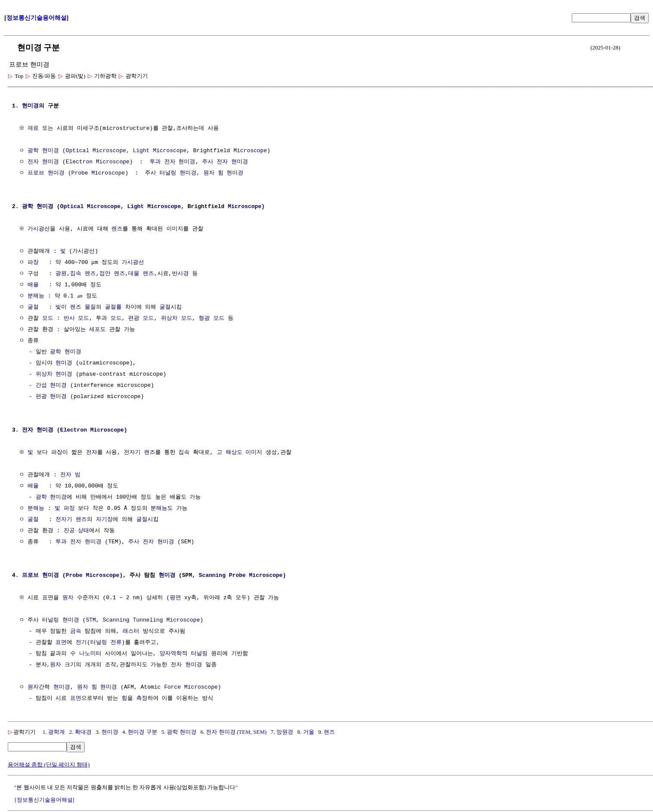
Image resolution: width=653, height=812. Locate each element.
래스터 (131, 631)
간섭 (41, 386)
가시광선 (40, 229)
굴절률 (113, 307)
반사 (69, 319)
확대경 (83, 732)
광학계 (57, 732)
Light (141, 151)
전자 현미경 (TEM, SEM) (236, 732)
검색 (640, 18)
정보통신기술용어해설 (37, 18)
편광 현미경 (51, 397)
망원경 (285, 732)
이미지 (176, 229)
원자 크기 (63, 665)
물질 (90, 307)
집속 (76, 274)
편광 (134, 319)
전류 (116, 643)
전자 (92, 453)
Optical (78, 151)
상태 (83, 531)
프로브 (36, 173)
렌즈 (118, 229)
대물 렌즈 (141, 274)
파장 (33, 263)
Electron (79, 162)
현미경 (30, 106)
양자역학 (171, 654)
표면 (49, 598)
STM (91, 620)
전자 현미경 (43, 162)
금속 (76, 631)
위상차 (169, 319)
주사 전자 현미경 (225, 162)
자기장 (104, 520)
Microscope (109, 151)
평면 (176, 598)
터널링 (168, 173)
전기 (81, 643)
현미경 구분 (142, 732)
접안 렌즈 (112, 274)
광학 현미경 (43, 151)
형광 (204, 319)
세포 (95, 330)
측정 (142, 699)
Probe (80, 173)
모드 (48, 319)
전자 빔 (70, 475)
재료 (34, 129)
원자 (209, 173)
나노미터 (90, 654)
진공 (69, 531)
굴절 (33, 307)
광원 (61, 274)
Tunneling (148, 620)
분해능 (36, 296)
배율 (33, 285)
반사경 (180, 274)
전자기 (133, 453)
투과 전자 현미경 (173, 162)
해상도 (235, 453)
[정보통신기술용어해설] (44, 800)
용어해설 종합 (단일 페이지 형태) (49, 765)
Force (173, 687)
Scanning (212, 576)
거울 (309, 732)
